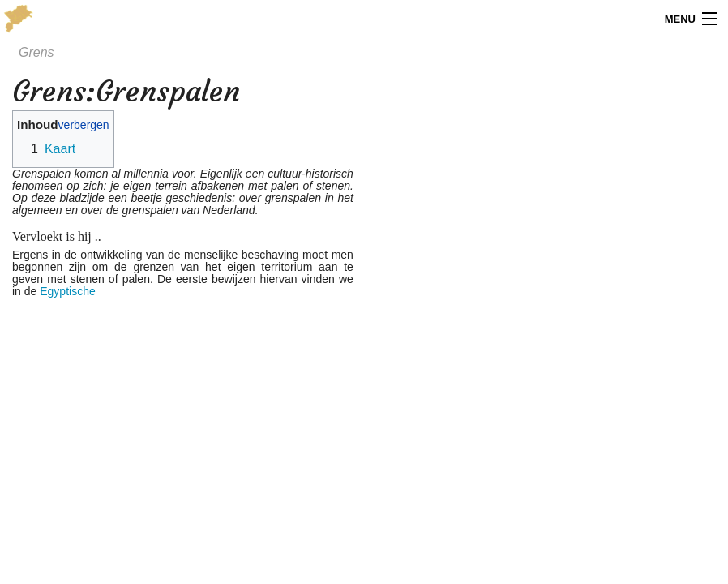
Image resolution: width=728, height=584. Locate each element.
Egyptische (67, 292)
